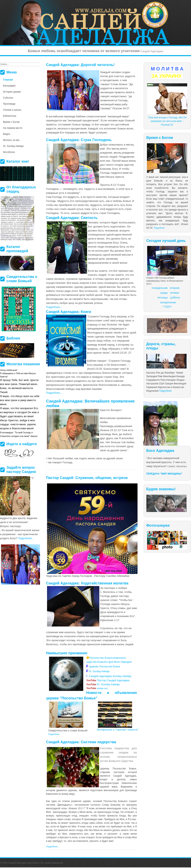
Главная (8, 80)
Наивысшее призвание (67, 653)
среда (164, 293)
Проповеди (9, 104)
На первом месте (13, 128)
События (8, 98)
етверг (175, 293)
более (102, 816)
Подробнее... (54, 307)
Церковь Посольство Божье (105, 667)
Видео (7, 134)
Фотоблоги (9, 152)
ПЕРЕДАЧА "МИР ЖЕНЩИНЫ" (164, 474)
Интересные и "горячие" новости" (118, 730)
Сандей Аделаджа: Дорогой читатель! (80, 65)
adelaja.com (97, 688)
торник (175, 288)
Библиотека (10, 116)
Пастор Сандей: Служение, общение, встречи (87, 478)
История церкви (12, 92)
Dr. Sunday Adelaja (99, 671)
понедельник (160, 288)
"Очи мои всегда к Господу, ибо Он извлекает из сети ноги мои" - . (167, 121)
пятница (162, 298)
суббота (175, 298)
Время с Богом (11, 122)
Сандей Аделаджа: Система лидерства (81, 742)
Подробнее (159, 228)
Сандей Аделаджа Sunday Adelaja (109, 676)
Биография (9, 86)
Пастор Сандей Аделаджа (108, 680)
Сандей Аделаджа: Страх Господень (79, 140)
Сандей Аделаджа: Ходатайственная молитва (87, 583)
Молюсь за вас (11, 140)
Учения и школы (12, 110)
